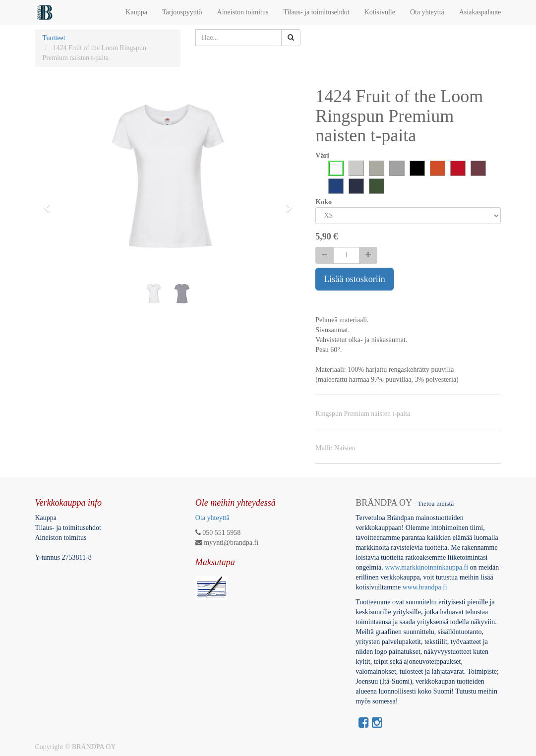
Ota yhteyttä (212, 518)
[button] (50, 203)
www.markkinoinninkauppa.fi (426, 567)
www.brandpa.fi (426, 587)
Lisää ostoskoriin (355, 279)
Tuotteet (54, 38)
